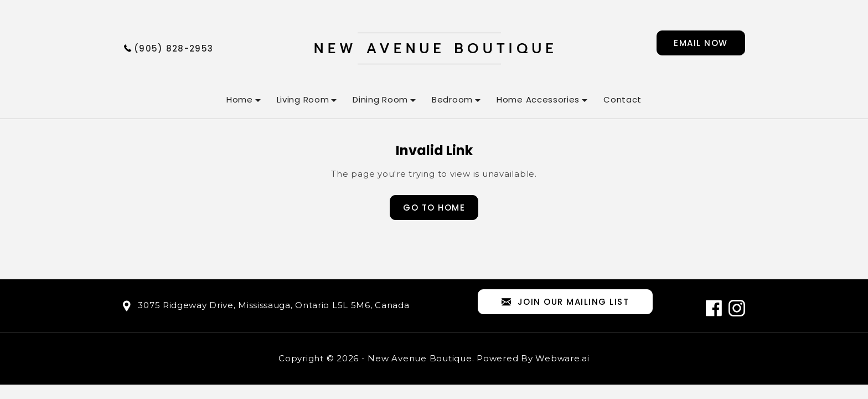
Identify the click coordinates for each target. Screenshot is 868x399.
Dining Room (380, 99)
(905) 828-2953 (174, 48)
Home (240, 99)
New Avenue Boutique (420, 358)
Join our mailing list (565, 302)
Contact (622, 99)
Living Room (303, 99)
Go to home (434, 208)
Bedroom (452, 99)
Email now (701, 43)
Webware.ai (562, 358)
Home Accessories (538, 99)
